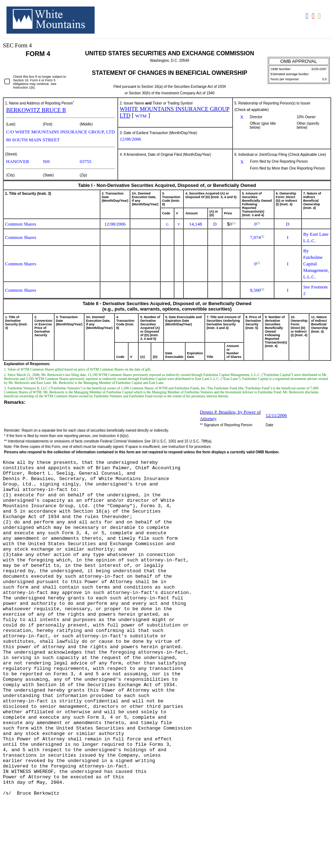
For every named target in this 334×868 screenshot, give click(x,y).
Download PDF (314, 16)
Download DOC (308, 16)
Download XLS (320, 16)
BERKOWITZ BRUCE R (36, 110)
